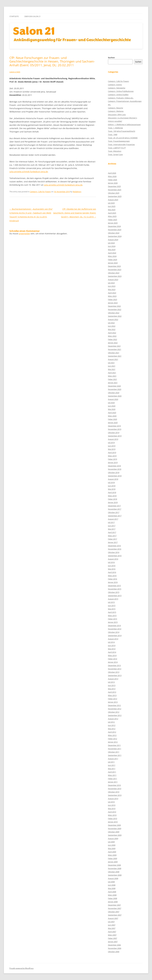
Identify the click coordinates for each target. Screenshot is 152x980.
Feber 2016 (113, 579)
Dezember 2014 (114, 626)
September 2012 (115, 715)
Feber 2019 (113, 459)
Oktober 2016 (114, 552)
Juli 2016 (111, 562)
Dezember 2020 (114, 386)
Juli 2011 (111, 762)
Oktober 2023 (114, 273)
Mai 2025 (112, 210)
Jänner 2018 (113, 502)
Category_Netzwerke (117, 88)
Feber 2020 (113, 419)
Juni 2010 (112, 805)
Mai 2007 (112, 928)
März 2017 (112, 536)
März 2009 (112, 855)
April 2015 (112, 612)
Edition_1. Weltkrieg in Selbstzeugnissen (124, 124)
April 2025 (112, 213)
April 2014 (112, 652)
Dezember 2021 (114, 346)
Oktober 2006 (114, 952)
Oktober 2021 (114, 353)
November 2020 (115, 389)
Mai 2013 (112, 689)
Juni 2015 (112, 606)
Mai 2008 (112, 888)
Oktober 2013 (114, 672)
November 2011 (115, 749)
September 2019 (115, 436)
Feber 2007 (113, 938)
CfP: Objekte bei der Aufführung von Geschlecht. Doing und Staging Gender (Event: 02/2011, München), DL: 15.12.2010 (75, 213)
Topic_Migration (115, 151)
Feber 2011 (113, 779)
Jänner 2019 (113, 462)
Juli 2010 (111, 802)
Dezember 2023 (114, 266)
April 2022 (112, 333)
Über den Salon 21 (32, 16)
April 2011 (112, 772)
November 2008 (115, 868)
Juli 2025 (111, 203)
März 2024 (112, 256)
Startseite (14, 16)
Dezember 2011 (114, 745)
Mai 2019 (112, 449)
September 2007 (115, 915)
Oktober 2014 (114, 632)
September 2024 (115, 236)
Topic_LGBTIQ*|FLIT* (117, 148)
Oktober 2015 (114, 592)
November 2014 (115, 629)
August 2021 (113, 359)
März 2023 (112, 296)
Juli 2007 (111, 922)
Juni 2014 (112, 645)
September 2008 (115, 875)
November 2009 (115, 828)
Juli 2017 (111, 522)
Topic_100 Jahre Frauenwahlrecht (122, 131)
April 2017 (112, 532)
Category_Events (115, 85)
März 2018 (112, 496)
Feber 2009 (113, 858)
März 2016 (112, 576)
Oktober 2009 (114, 832)
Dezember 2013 (114, 665)
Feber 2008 (113, 898)
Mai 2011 (112, 769)
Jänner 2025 (113, 223)
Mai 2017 (112, 529)
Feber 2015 (113, 619)
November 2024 (115, 230)
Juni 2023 (112, 286)
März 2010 (112, 815)
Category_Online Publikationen (121, 91)
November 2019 (115, 429)
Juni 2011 (112, 765)
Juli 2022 (111, 323)
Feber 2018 (113, 499)
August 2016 (113, 559)
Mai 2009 (112, 848)
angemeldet (24, 234)
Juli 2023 (111, 283)
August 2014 (113, 639)
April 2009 (112, 852)
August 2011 (113, 759)
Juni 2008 (112, 885)
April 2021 (112, 373)
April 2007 (112, 932)
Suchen (111, 58)
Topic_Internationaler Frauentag (121, 144)
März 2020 (112, 416)
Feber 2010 (113, 818)
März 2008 (112, 895)
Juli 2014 (111, 642)
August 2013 (113, 679)
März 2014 (112, 655)
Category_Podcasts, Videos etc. (121, 98)
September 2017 (115, 516)
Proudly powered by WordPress (22, 968)
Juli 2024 (111, 243)
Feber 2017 (113, 539)
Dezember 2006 (114, 945)
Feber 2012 (113, 739)
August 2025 (113, 200)
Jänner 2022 (113, 343)
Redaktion (77, 192)
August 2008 (113, 878)
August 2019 (113, 439)
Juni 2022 (112, 326)
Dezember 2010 (114, 785)
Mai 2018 (112, 489)
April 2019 (112, 452)
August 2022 (113, 319)
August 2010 (113, 799)
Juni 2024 (112, 246)
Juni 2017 (112, 526)
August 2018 (113, 479)
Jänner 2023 (113, 303)
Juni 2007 (112, 925)
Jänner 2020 (113, 423)
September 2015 (115, 596)
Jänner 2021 (113, 383)
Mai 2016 (112, 569)
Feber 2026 (113, 180)
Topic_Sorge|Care (115, 154)
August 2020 (113, 399)
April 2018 (112, 492)
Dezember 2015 (114, 586)
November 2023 (115, 270)
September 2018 (115, 476)
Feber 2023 (113, 299)
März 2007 (112, 935)
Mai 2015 (112, 609)
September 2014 (115, 635)
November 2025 (115, 190)
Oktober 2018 (114, 472)
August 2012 (113, 719)
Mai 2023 (112, 289)
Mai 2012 (112, 729)
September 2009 (115, 835)
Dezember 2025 (114, 186)
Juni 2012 (112, 725)
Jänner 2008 (113, 902)
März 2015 (112, 616)
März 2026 (112, 176)
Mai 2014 (112, 649)
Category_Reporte (115, 108)
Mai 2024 (112, 250)
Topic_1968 (113, 134)
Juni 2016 (112, 566)
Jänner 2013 (113, 702)
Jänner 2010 (113, 822)
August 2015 (113, 599)
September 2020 (115, 396)
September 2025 (115, 196)
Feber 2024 (113, 260)
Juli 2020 (111, 403)
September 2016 (115, 556)
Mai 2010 (112, 809)
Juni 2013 (112, 685)
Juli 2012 (111, 722)
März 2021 (112, 376)
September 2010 (115, 795)
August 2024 (113, 240)
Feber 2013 (113, 699)
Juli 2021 (111, 363)
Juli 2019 (111, 443)
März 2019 (112, 456)
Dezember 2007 (114, 905)
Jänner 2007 (113, 942)
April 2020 (112, 413)
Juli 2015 (111, 602)
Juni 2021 (112, 366)
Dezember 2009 (114, 825)
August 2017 (113, 519)
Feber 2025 (113, 220)
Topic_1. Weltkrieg (115, 128)
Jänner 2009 (113, 862)
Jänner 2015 (113, 622)
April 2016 (112, 572)
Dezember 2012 (114, 705)
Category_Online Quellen (118, 95)
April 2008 (112, 892)
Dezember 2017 (114, 506)
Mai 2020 (112, 409)
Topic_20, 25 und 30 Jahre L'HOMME (123, 138)
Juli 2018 (111, 482)
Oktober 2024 (114, 233)
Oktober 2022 (114, 313)
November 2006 (115, 948)
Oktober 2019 (114, 433)
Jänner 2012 (113, 742)
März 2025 (112, 216)
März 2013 (112, 695)
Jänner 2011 (113, 782)
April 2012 (112, 732)
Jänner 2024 (113, 263)
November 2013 (115, 669)
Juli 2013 (111, 682)
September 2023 (115, 276)
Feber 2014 (113, 659)
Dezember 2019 (114, 426)
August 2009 (113, 838)
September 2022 (115, 316)
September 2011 (115, 755)
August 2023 (113, 279)
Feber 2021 (113, 379)
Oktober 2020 (114, 393)
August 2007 (113, 918)
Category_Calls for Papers (40, 192)
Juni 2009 (112, 845)
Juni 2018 (112, 486)
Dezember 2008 (114, 865)
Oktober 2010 (114, 792)
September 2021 (115, 356)
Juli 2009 (111, 842)
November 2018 (115, 469)
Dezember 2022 (114, 306)
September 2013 (115, 675)
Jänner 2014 (113, 662)
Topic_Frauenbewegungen (119, 141)
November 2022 (115, 309)
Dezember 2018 (114, 466)
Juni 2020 (112, 406)
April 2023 (112, 293)
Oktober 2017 (114, 512)
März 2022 (112, 336)
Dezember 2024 (114, 226)
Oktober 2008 (114, 872)
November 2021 (115, 349)
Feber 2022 (113, 339)
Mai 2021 (112, 369)
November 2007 (115, 908)
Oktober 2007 (114, 912)
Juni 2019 (112, 446)
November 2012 (115, 709)
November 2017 (115, 509)
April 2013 (112, 692)
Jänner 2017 (113, 542)
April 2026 (112, 173)
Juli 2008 (111, 882)
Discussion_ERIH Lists (117, 115)
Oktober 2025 (114, 193)
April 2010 (112, 812)
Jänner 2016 (113, 582)
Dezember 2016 (114, 546)
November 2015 (115, 589)
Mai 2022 (112, 329)
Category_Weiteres (116, 111)
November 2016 (115, 549)
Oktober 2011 (114, 752)
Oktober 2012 (114, 712)
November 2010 (115, 789)
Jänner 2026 (113, 183)
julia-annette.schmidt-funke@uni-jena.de (29, 172)
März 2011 (112, 775)
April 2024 (112, 253)
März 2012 (112, 735)
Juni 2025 (112, 206)
